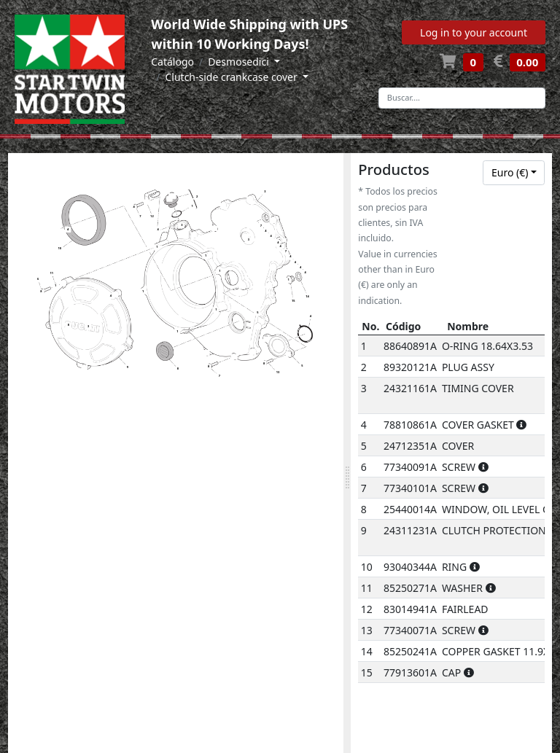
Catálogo (172, 62)
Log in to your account (474, 32)
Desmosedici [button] (240, 62)
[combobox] (514, 173)
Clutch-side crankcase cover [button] (232, 77)
